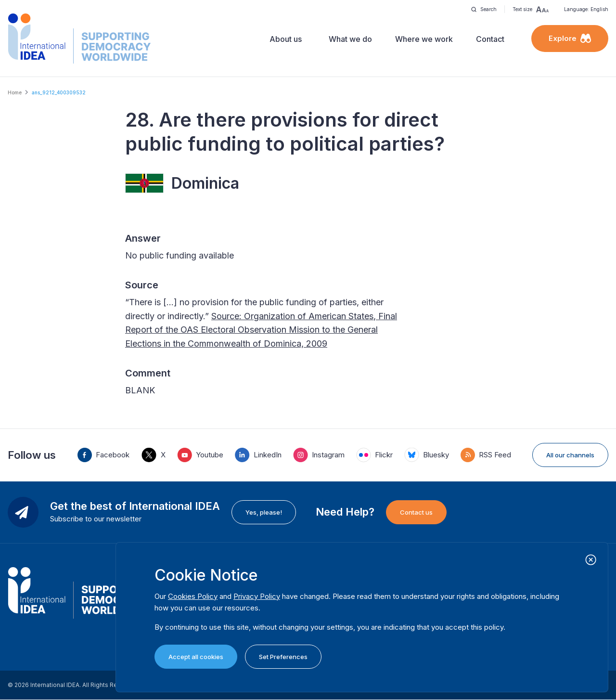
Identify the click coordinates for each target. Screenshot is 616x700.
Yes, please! (264, 512)
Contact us (416, 512)
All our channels (570, 455)
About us (286, 39)
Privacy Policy (257, 596)
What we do (350, 39)
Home (15, 92)
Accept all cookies (196, 657)
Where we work (424, 39)
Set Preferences (283, 657)
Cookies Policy (193, 596)
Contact (490, 39)
